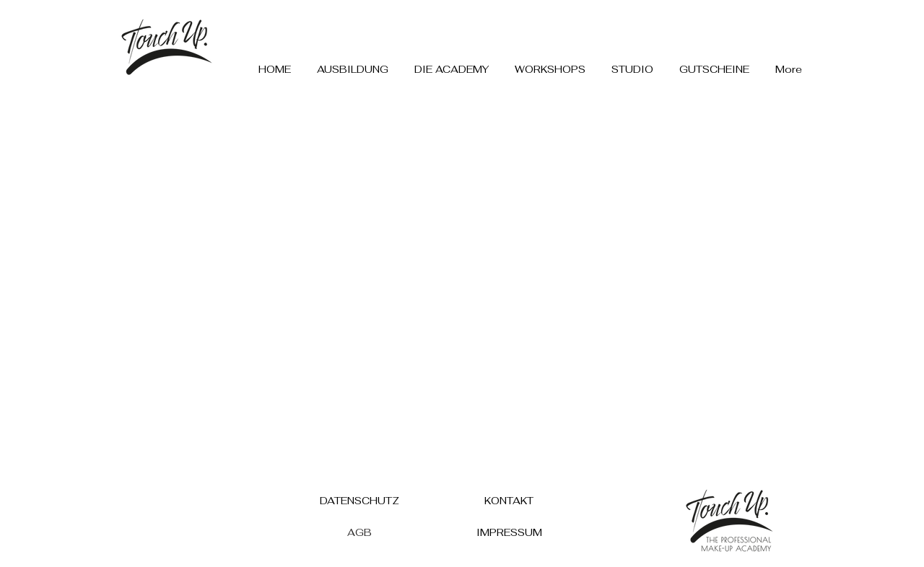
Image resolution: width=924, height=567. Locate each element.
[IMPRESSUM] (509, 532)
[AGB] (359, 532)
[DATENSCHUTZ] (359, 500)
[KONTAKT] (509, 500)
